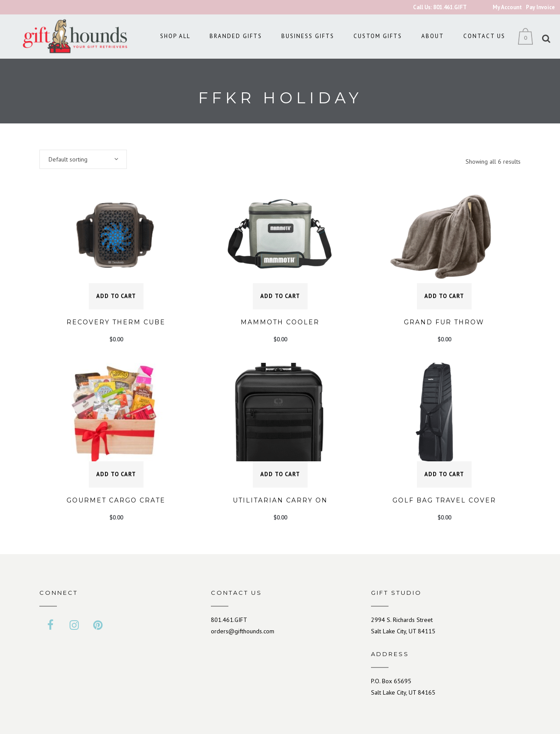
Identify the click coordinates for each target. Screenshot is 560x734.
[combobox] (83, 159)
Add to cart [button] (116, 296)
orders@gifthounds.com (243, 631)
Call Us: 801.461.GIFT (440, 7)
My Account (507, 7)
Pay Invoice (540, 7)
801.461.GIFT (229, 620)
